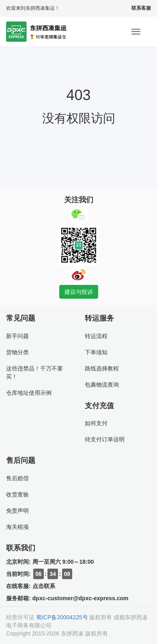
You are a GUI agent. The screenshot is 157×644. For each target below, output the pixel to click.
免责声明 (17, 511)
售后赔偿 (17, 478)
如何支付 (96, 423)
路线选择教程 (102, 368)
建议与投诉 (79, 292)
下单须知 (96, 352)
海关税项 (17, 527)
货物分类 (17, 352)
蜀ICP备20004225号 (62, 617)
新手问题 (17, 336)
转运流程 (96, 336)
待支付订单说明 (105, 439)
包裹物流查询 (102, 385)
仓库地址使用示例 (29, 393)
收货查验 (17, 494)
